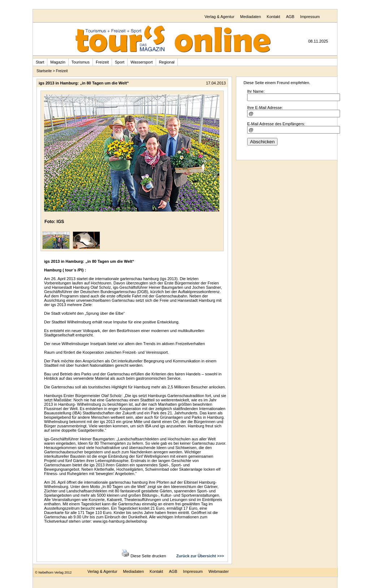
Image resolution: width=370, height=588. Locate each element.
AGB (290, 17)
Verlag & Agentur (220, 17)
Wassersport (141, 62)
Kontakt (273, 17)
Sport (120, 62)
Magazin (58, 62)
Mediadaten (251, 17)
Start (40, 62)
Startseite (44, 71)
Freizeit (102, 62)
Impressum (310, 17)
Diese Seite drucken (144, 556)
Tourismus (81, 62)
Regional (167, 62)
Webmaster (219, 571)
